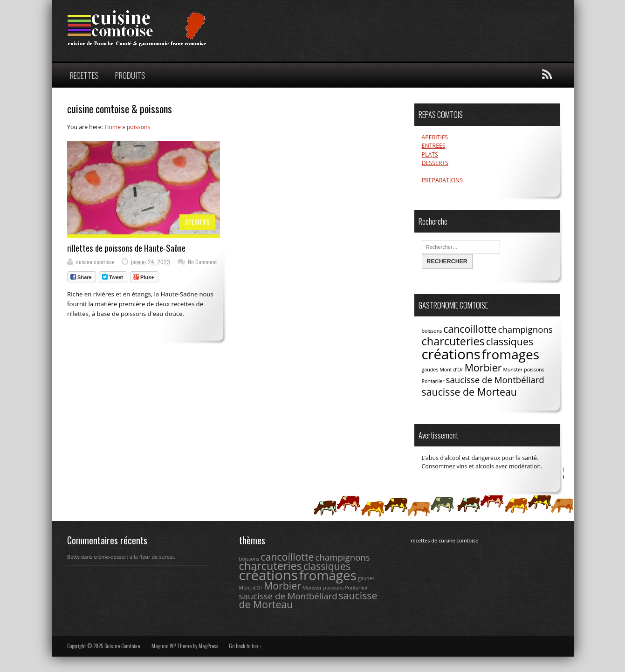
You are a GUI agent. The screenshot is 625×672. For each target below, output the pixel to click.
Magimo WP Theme (172, 646)
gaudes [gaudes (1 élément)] (430, 370)
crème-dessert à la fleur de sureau (134, 557)
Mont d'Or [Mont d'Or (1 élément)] (451, 370)
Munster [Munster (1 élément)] (513, 370)
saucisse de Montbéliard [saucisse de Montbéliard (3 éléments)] (495, 380)
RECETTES (84, 75)
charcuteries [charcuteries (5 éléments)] (453, 341)
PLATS (430, 154)
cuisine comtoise (95, 262)
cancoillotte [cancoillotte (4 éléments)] (470, 329)
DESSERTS (435, 163)
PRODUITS (130, 75)
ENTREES (434, 146)
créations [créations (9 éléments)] (451, 354)
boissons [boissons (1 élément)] (432, 331)
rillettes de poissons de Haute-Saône (126, 248)
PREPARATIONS (443, 180)
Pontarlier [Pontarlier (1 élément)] (433, 381)
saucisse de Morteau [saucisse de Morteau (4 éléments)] (469, 392)
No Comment (203, 262)
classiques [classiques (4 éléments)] (510, 341)
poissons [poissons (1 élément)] (534, 370)
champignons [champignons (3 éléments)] (525, 329)
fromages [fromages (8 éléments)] (511, 354)
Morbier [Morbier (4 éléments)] (483, 367)
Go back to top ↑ (245, 646)
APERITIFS (197, 222)
